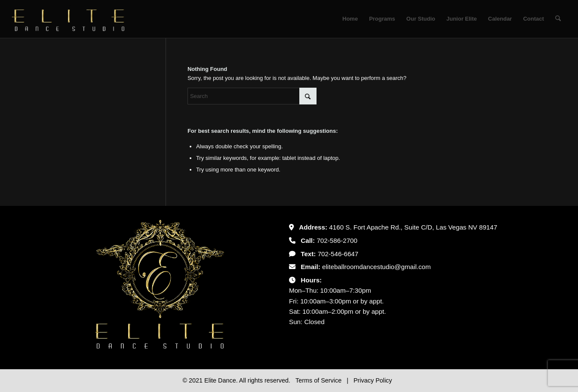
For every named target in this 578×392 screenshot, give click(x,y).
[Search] (558, 19)
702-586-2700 (337, 240)
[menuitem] (350, 19)
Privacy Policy (373, 380)
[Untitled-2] (68, 19)
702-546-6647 (338, 254)
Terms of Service (319, 380)
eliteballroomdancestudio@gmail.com (377, 267)
